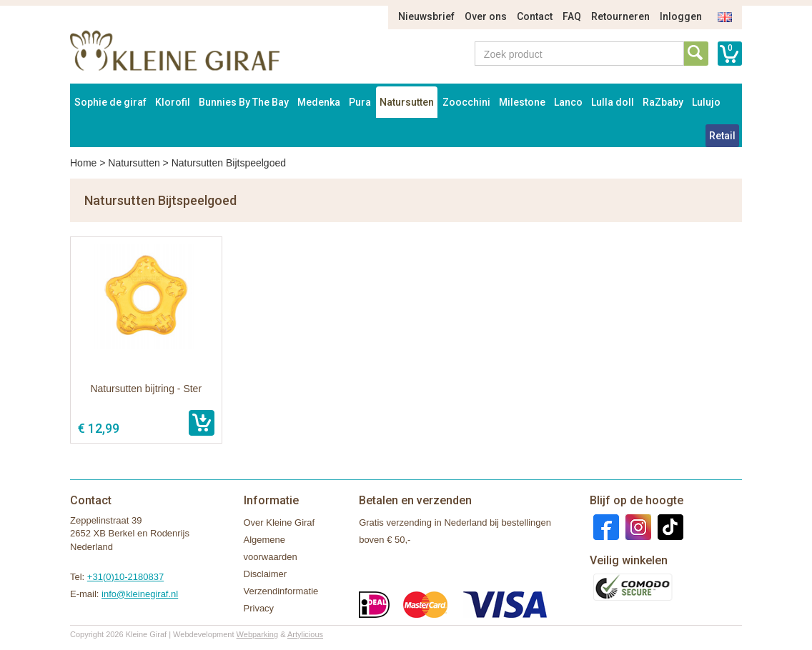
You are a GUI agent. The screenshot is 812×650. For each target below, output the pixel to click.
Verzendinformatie (281, 591)
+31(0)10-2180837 (125, 577)
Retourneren (620, 16)
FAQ (572, 16)
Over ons (486, 16)
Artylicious (305, 634)
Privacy (259, 608)
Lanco (568, 102)
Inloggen (681, 16)
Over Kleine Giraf (279, 522)
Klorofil (173, 102)
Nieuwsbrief (426, 16)
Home (83, 163)
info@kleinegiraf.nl (140, 594)
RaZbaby (663, 102)
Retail (722, 136)
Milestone (522, 102)
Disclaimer (266, 574)
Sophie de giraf (110, 102)
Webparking (258, 634)
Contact (535, 16)
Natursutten (407, 102)
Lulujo (706, 102)
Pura (360, 102)
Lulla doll (613, 102)
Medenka (319, 102)
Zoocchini (466, 102)
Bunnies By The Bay (244, 102)
